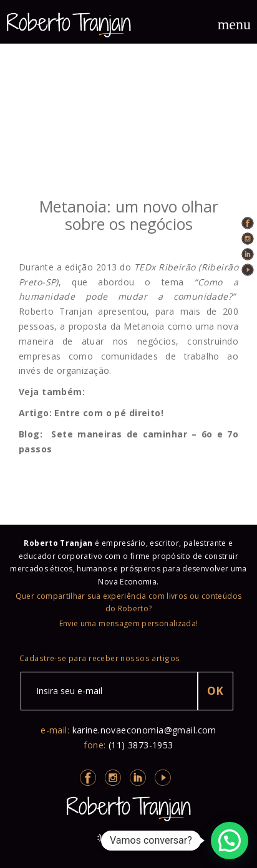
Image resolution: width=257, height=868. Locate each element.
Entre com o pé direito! (109, 413)
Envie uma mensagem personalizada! (129, 623)
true (128, 124)
